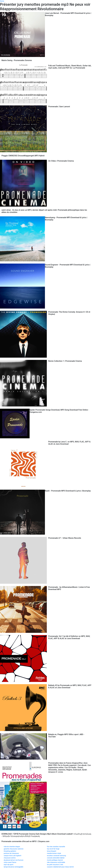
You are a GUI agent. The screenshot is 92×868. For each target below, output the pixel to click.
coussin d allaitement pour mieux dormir (60, 867)
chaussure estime (10, 858)
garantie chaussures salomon (14, 849)
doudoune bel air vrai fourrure (14, 860)
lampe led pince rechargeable (13, 867)
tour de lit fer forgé (53, 849)
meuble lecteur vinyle (54, 853)
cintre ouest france (10, 862)
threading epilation (10, 851)
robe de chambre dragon (12, 847)
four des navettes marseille (56, 847)
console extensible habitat (56, 858)
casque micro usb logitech (12, 856)
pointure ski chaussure (11, 853)
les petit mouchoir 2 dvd (55, 865)
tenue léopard (52, 851)
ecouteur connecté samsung (56, 856)
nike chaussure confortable (56, 862)
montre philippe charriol (55, 860)
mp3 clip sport (9, 865)
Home (2, 1)
